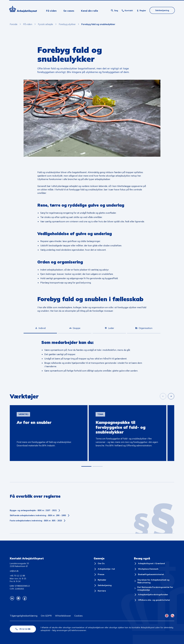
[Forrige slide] (163, 396)
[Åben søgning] (114, 11)
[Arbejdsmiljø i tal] (104, 569)
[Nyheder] (100, 580)
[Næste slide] (171, 396)
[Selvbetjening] (103, 585)
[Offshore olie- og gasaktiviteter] (152, 600)
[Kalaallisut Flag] (172, 616)
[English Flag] (167, 616)
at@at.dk (14, 571)
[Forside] (23, 10)
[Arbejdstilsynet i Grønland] (149, 564)
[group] (49, 433)
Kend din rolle (90, 11)
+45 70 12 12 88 (17, 576)
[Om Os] (99, 564)
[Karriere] (100, 591)
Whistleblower (63, 616)
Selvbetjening (162, 10)
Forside (14, 24)
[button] (86, 466)
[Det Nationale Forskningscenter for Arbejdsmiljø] (154, 589)
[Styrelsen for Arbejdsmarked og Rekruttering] (154, 581)
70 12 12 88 (23, 629)
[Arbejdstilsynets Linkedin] (12, 598)
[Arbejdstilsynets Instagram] (18, 598)
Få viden (51, 11)
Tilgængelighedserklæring (24, 616)
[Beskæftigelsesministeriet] (149, 575)
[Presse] (99, 575)
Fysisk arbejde (45, 24)
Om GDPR (46, 616)
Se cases (69, 11)
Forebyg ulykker (67, 24)
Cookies (78, 616)
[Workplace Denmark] (146, 569)
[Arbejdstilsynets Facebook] (25, 598)
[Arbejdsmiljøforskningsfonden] (151, 595)
